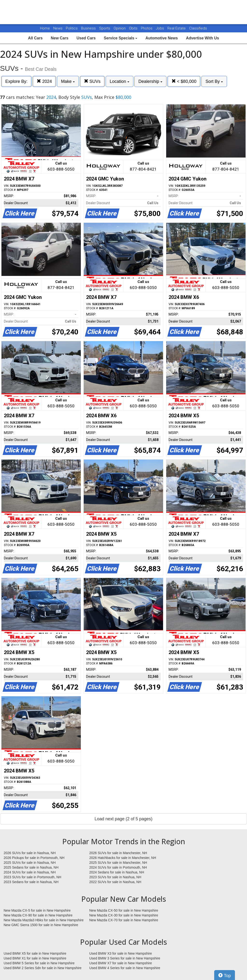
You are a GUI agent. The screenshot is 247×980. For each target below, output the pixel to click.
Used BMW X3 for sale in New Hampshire (121, 953)
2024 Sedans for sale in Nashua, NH (117, 872)
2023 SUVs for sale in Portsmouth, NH (32, 877)
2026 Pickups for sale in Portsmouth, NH (34, 858)
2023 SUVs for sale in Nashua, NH (115, 877)
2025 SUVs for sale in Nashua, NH (30, 863)
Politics (72, 28)
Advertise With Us (202, 38)
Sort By (214, 81)
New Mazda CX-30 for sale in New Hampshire (124, 915)
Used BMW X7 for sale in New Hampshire (121, 963)
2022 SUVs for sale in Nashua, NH (115, 882)
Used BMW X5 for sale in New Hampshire (35, 953)
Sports (105, 28)
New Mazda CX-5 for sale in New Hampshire (37, 910)
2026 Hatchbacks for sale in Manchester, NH (123, 858)
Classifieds (198, 28)
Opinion (120, 28)
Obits (134, 28)
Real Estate (177, 28)
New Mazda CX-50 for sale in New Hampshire (124, 910)
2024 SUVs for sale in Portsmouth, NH (118, 867)
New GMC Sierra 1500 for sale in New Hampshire (41, 925)
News (58, 28)
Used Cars (86, 38)
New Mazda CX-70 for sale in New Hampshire (124, 920)
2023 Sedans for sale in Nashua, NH (31, 882)
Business (89, 28)
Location (120, 81)
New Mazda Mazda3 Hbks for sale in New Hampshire (44, 920)
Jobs (160, 28)
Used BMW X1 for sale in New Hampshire (35, 958)
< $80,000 (184, 81)
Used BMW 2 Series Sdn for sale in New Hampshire (43, 968)
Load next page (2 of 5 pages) (123, 819)
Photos (147, 28)
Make (68, 81)
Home (45, 28)
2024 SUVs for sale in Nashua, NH (30, 872)
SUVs (92, 81)
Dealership (150, 81)
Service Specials (120, 38)
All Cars (35, 38)
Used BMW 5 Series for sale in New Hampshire (39, 963)
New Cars (59, 38)
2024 (44, 81)
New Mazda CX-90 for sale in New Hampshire (38, 915)
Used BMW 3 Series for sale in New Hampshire (125, 958)
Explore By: (16, 81)
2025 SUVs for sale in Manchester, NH (118, 863)
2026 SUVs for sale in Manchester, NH (118, 853)
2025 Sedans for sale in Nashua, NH (31, 867)
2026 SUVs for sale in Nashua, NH (30, 853)
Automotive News (162, 38)
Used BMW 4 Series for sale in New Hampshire (125, 968)
